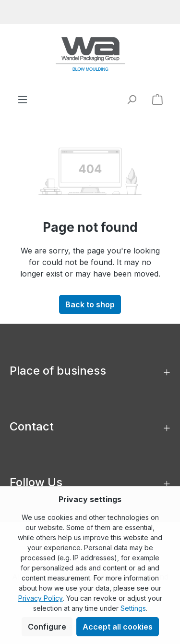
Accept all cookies (118, 627)
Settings (133, 608)
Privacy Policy (41, 598)
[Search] (132, 99)
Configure (47, 627)
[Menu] (23, 99)
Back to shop (90, 304)
